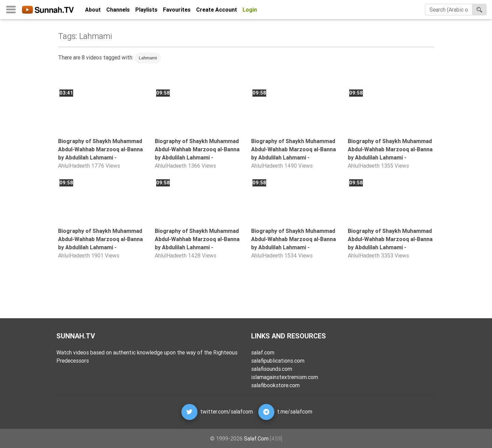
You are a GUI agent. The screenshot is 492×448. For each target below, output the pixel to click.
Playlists (146, 11)
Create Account (217, 11)
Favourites (177, 11)
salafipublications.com (278, 361)
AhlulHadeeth (74, 166)
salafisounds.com (272, 369)
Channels (118, 11)
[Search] (449, 11)
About (93, 11)
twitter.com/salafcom (227, 411)
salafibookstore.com (275, 385)
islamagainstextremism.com (285, 377)
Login (250, 11)
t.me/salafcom (295, 411)
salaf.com (263, 352)
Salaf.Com (256, 438)
